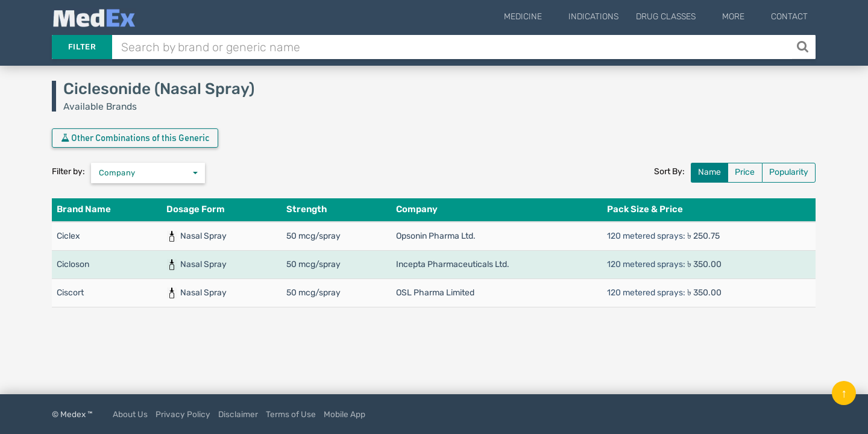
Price (745, 172)
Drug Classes (684, 17)
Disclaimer (238, 414)
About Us (130, 414)
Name (709, 172)
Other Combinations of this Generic (135, 138)
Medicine (550, 17)
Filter (82, 47)
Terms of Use (291, 414)
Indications (612, 17)
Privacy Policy (183, 414)
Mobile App (344, 414)
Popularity (789, 172)
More (742, 17)
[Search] (804, 47)
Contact (789, 17)
